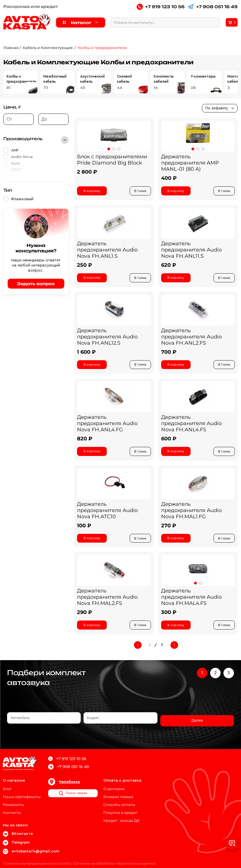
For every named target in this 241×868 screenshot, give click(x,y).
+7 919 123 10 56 (161, 7)
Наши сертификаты (22, 792)
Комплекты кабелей (164, 79)
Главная (11, 48)
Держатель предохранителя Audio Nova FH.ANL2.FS (191, 338)
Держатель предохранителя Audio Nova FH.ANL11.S (191, 251)
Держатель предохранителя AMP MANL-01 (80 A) (190, 163)
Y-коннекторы (203, 76)
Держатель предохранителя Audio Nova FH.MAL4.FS (191, 602)
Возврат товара (118, 792)
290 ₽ (85, 617)
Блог (7, 784)
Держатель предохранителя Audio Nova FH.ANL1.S (107, 251)
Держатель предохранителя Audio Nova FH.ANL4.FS (191, 426)
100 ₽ (84, 529)
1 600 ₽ (86, 354)
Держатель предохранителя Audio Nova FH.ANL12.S (107, 338)
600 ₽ (169, 442)
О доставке (114, 784)
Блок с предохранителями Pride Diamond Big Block (112, 160)
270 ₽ (169, 529)
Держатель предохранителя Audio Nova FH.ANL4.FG (107, 426)
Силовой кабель (124, 79)
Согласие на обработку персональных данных (117, 859)
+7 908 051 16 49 (213, 7)
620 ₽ (169, 266)
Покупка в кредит (120, 808)
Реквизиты (13, 800)
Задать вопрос (36, 284)
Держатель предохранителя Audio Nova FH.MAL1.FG (191, 514)
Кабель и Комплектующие (48, 48)
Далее (197, 721)
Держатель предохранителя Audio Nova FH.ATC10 (107, 514)
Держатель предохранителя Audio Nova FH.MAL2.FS (107, 602)
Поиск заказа (73, 789)
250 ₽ (85, 266)
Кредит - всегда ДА (121, 816)
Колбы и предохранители (102, 48)
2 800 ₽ (87, 172)
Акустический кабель (92, 79)
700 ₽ (169, 354)
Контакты (12, 808)
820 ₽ (85, 442)
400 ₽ (169, 178)
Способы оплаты (119, 800)
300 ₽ (169, 617)
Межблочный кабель (55, 79)
